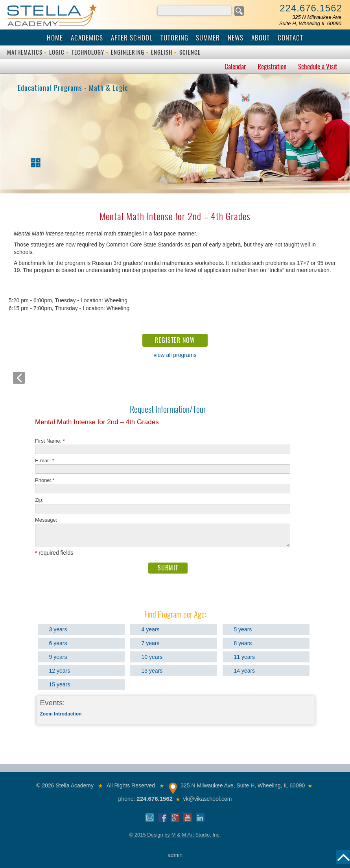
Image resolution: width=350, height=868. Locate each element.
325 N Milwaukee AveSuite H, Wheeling (310, 20)
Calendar (235, 66)
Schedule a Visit (318, 66)
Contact (290, 38)
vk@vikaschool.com (207, 799)
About (261, 38)
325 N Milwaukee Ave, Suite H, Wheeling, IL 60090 (243, 785)
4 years (151, 629)
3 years (58, 629)
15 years (60, 684)
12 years (60, 671)
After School (132, 38)
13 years (152, 671)
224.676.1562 (311, 8)
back (19, 378)
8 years (243, 643)
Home (55, 38)
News (236, 38)
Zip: (41, 500)
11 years (244, 657)
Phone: (45, 480)
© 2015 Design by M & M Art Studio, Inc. (175, 835)
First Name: (50, 441)
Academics (87, 38)
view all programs (175, 355)
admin (175, 855)
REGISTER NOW (175, 340)
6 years (58, 643)
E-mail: (45, 461)
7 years (151, 643)
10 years (152, 657)
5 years (243, 629)
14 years (244, 671)
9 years (58, 657)
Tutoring (174, 38)
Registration (272, 66)
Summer (208, 38)
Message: (46, 520)
